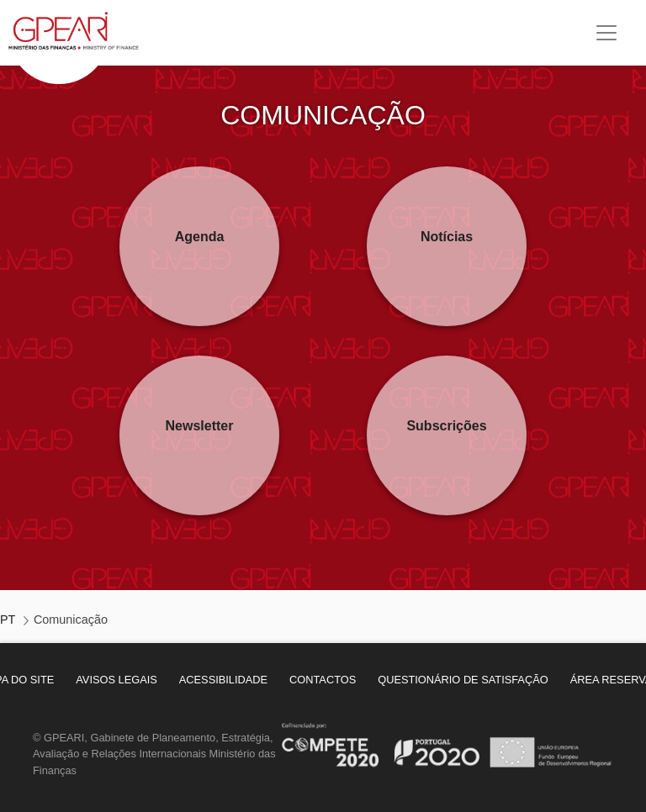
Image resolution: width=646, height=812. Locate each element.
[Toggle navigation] (606, 33)
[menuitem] (116, 680)
